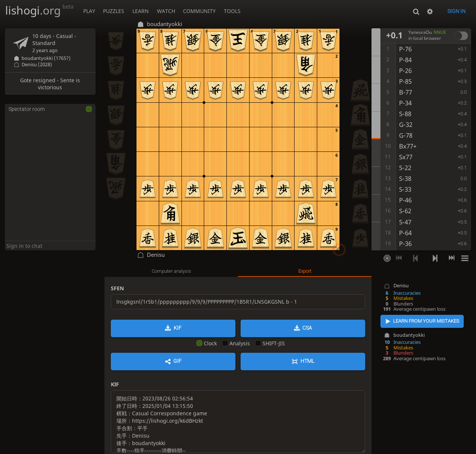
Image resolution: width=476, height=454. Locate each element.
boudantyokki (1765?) (46, 58)
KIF (178, 328)
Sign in (456, 11)
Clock (207, 343)
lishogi (39, 10)
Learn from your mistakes (426, 321)
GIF (177, 361)
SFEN (117, 288)
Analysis (236, 343)
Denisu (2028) (37, 65)
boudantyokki (409, 335)
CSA (307, 328)
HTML (307, 361)
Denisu (401, 286)
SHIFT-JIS (270, 343)
